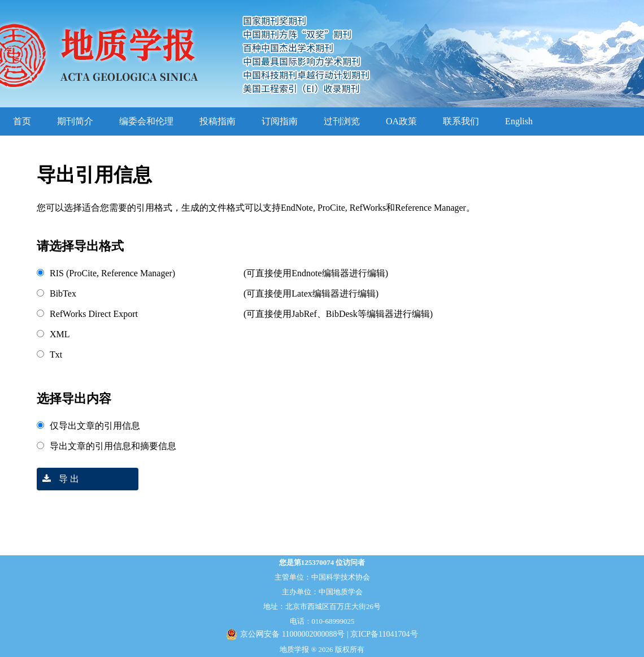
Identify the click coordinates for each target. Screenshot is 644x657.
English (519, 121)
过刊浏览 (342, 121)
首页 (22, 121)
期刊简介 (75, 121)
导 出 (58, 479)
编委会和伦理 (146, 121)
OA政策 (401, 121)
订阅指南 (280, 121)
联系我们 (461, 121)
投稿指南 (217, 121)
